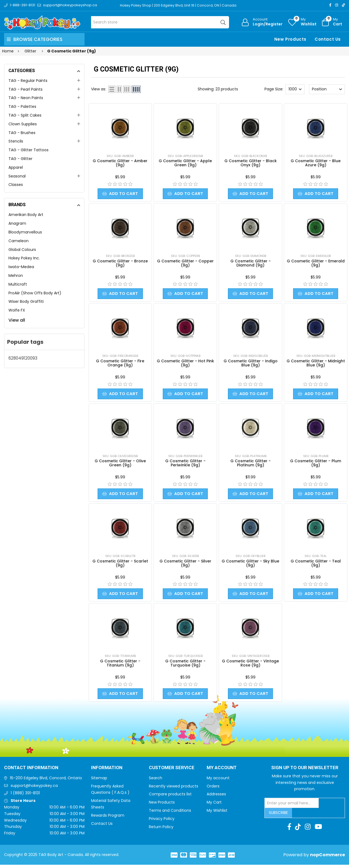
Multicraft (18, 284)
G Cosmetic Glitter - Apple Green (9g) (185, 163)
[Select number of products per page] (295, 89)
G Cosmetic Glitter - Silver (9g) (185, 565)
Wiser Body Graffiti (26, 301)
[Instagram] (337, 5)
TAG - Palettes (22, 106)
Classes (16, 185)
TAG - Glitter (20, 159)
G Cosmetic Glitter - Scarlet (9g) (120, 565)
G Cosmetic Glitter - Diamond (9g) (251, 264)
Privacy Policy (162, 822)
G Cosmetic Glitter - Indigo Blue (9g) (251, 364)
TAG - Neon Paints (26, 98)
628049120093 (23, 358)
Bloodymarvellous (25, 232)
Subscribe (278, 816)
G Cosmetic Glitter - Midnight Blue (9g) (316, 364)
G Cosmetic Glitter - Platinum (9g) (251, 465)
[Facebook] (330, 5)
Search (156, 781)
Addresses (216, 797)
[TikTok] (343, 5)
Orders (213, 789)
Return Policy (161, 830)
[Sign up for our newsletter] (292, 806)
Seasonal (17, 176)
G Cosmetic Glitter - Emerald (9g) (316, 264)
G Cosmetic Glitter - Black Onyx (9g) (251, 163)
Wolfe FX (17, 310)
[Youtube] (318, 830)
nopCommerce (327, 858)
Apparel (16, 167)
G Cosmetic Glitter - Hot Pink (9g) (185, 364)
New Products (290, 39)
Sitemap (99, 781)
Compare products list (170, 797)
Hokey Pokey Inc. (24, 258)
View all (17, 320)
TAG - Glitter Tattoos (28, 150)
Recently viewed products (174, 789)
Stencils (16, 141)
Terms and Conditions (170, 814)
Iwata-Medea (21, 267)
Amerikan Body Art (26, 215)
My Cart (214, 805)
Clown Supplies (23, 124)
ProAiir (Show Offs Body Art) (35, 293)
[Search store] (160, 22)
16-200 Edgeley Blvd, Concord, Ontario (46, 781)
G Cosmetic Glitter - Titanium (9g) (120, 666)
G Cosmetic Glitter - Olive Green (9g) (120, 465)
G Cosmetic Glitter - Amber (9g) (120, 163)
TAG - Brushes (22, 133)
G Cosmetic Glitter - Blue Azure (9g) (316, 163)
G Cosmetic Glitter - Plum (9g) (316, 465)
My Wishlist (217, 814)
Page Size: (274, 89)
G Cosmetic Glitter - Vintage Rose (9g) (250, 666)
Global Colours (22, 250)
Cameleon (19, 241)
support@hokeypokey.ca (34, 789)
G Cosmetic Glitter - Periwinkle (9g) (185, 465)
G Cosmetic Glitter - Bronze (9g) (120, 264)
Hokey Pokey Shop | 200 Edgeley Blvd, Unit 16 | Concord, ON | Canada (180, 5)
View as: (99, 89)
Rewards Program (108, 819)
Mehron (16, 275)
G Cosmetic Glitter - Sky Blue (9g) (250, 565)
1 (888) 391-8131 (25, 796)
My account (218, 781)
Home (8, 51)
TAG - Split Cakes (25, 115)
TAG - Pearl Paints (25, 89)
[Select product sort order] (327, 89)
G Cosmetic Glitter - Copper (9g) (185, 264)
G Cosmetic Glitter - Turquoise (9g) (185, 666)
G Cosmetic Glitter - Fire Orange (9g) (120, 364)
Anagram (17, 223)
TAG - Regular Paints (28, 81)
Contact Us (328, 39)
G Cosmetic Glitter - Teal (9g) (316, 565)
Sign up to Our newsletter (305, 771)
